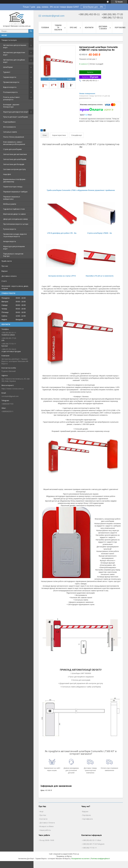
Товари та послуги (9, 40)
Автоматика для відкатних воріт (14, 54)
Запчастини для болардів (14, 164)
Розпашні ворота (10, 92)
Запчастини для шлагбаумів (15, 159)
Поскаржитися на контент (80, 859)
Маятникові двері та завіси (14, 214)
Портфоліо (87, 815)
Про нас (5, 266)
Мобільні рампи (10, 204)
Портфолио (120, 28)
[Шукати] (31, 31)
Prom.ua (76, 854)
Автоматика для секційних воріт (14, 61)
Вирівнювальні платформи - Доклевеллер (15, 180)
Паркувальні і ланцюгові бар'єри (13, 255)
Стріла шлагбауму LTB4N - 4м (100, 233)
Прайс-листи (7, 261)
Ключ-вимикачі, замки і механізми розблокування (14, 143)
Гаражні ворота (10, 77)
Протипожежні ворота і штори (16, 224)
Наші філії (7, 174)
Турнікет (7, 72)
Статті (4, 281)
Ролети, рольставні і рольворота (12, 98)
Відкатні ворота (10, 87)
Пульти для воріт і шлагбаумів (16, 117)
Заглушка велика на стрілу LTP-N (62, 276)
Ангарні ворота (10, 241)
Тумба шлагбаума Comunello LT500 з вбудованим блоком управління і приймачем (81, 190)
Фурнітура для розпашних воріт (14, 248)
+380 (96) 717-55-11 (89, 848)
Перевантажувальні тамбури (15, 192)
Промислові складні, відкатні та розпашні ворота (15, 235)
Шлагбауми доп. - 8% (93, 7)
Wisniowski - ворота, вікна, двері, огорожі (15, 287)
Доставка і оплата (9, 276)
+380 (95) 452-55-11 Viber (92, 840)
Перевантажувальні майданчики (12, 198)
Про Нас (43, 815)
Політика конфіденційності (100, 859)
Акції (41, 811)
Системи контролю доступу (14, 169)
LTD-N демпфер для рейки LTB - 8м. (62, 233)
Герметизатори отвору (13, 187)
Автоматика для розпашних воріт (15, 46)
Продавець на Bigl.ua (64, 856)
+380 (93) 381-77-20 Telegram (93, 844)
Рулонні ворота (10, 229)
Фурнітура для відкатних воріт (16, 112)
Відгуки (5, 271)
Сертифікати (88, 819)
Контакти (89, 28)
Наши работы (45, 830)
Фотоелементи (9, 127)
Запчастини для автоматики (15, 154)
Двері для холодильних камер (16, 219)
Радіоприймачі (9, 122)
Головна (45, 28)
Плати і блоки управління (14, 137)
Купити (90, 72)
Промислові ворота (11, 82)
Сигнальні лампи (10, 132)
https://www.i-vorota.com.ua (13, 389)
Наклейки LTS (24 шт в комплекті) (100, 276)
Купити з (90, 77)
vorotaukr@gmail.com (10, 396)
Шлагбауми (8, 67)
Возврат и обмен (47, 826)
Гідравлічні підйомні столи (14, 209)
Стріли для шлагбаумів (12, 149)
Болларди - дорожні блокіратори (11, 106)
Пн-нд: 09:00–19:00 (47, 840)
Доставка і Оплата (47, 823)
